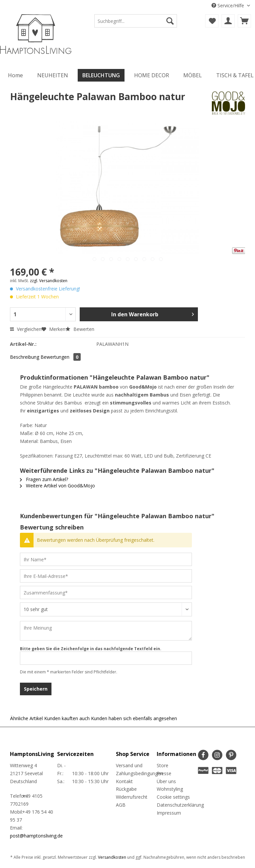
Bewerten (80, 329)
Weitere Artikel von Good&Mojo (57, 486)
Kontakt (124, 781)
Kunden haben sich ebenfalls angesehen (134, 718)
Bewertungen (61, 357)
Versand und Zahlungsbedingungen (135, 769)
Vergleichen (26, 329)
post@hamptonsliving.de (36, 836)
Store (163, 765)
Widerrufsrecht (132, 797)
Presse (164, 773)
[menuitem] (136, 24)
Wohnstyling (170, 789)
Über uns (166, 781)
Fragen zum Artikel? (44, 479)
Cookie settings (173, 797)
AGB (121, 805)
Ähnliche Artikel (26, 718)
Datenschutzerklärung (176, 805)
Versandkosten (112, 857)
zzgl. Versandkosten (49, 281)
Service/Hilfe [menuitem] (228, 5)
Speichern (36, 689)
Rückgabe (126, 789)
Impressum (169, 813)
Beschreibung (25, 357)
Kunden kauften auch (67, 718)
